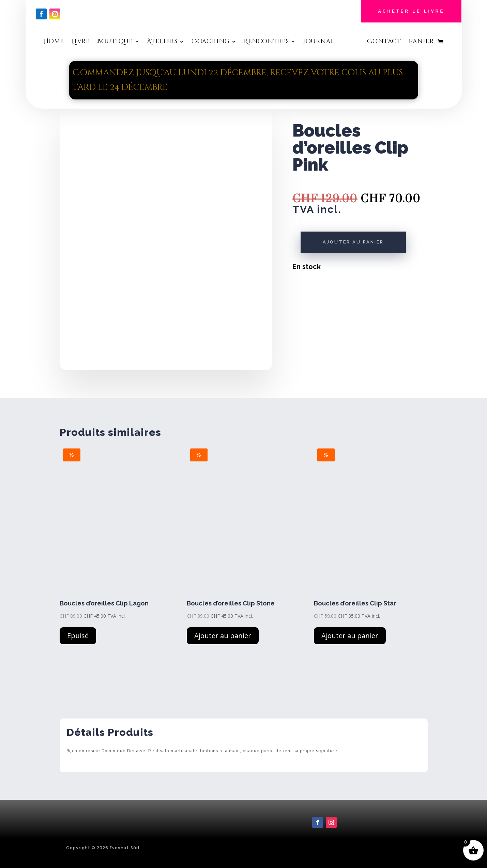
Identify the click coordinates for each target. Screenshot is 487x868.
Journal (319, 42)
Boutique (115, 42)
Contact (384, 42)
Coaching (210, 42)
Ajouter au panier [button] (223, 636)
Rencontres (266, 42)
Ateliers (162, 42)
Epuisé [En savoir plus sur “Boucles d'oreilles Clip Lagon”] (78, 636)
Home (54, 42)
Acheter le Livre (411, 11)
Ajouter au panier (353, 242)
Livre (81, 42)
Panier (421, 42)
